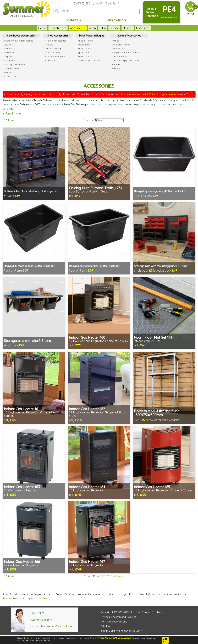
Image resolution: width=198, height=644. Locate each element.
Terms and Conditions (114, 622)
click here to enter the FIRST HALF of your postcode (149, 94)
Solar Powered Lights (91, 36)
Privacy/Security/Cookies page (114, 638)
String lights (26, 598)
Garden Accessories (129, 36)
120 (109, 576)
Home (42, 28)
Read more (13, 113)
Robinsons (143, 28)
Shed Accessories (58, 36)
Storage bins (10, 598)
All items (118, 576)
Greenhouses (58, 28)
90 (104, 576)
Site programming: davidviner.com (122, 631)
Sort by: (89, 120)
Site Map (106, 626)
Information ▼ (117, 20)
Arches (43, 598)
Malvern (128, 28)
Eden (103, 28)
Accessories (78, 28)
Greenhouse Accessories (21, 36)
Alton (92, 28)
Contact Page (64, 626)
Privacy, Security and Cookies (119, 617)
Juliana (114, 28)
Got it (165, 640)
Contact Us (73, 20)
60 (99, 576)
